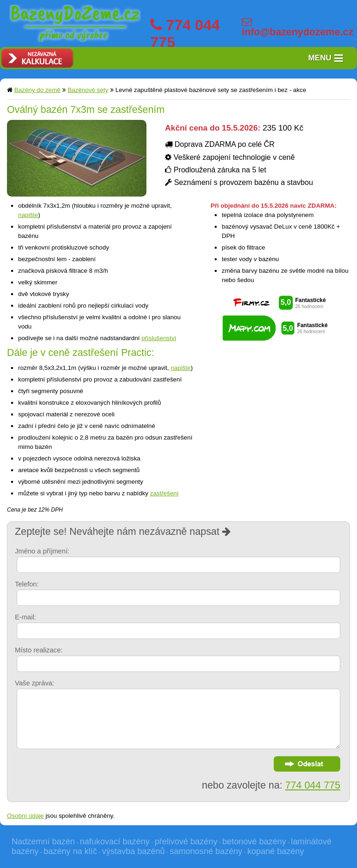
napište (28, 215)
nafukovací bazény (115, 842)
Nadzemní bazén (43, 842)
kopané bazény (276, 851)
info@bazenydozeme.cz (297, 32)
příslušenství (159, 338)
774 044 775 (313, 785)
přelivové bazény (186, 842)
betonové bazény (254, 842)
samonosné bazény (206, 851)
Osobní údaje (25, 816)
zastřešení (165, 493)
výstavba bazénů (133, 851)
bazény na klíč (70, 851)
